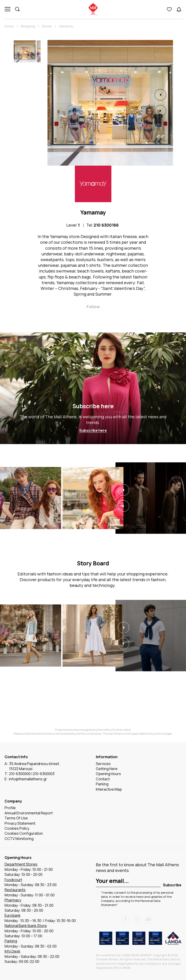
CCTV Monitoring (19, 839)
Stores (47, 26)
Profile (10, 808)
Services (103, 764)
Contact (103, 779)
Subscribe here (93, 406)
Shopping (28, 26)
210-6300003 (44, 774)
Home (9, 26)
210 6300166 (106, 225)
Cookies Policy (17, 829)
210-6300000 (20, 774)
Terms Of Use (16, 818)
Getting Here (107, 769)
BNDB (127, 968)
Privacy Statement (20, 823)
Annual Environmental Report (29, 813)
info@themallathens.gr (28, 779)
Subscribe (172, 885)
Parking (102, 784)
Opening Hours (108, 774)
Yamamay (66, 26)
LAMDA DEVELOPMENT (136, 955)
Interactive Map (109, 789)
